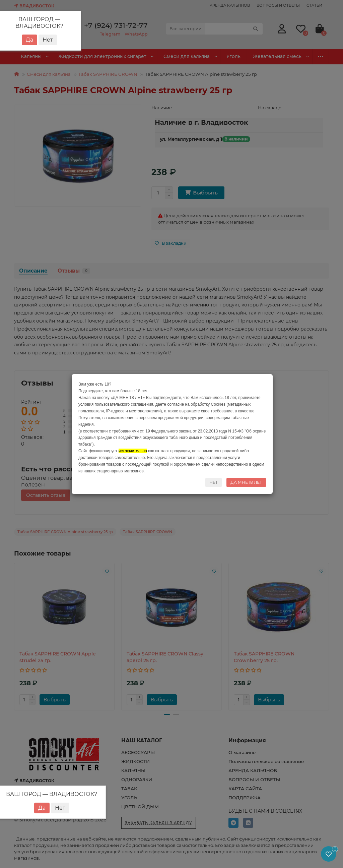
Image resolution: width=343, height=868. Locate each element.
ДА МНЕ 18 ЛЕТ (246, 482)
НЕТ (214, 482)
